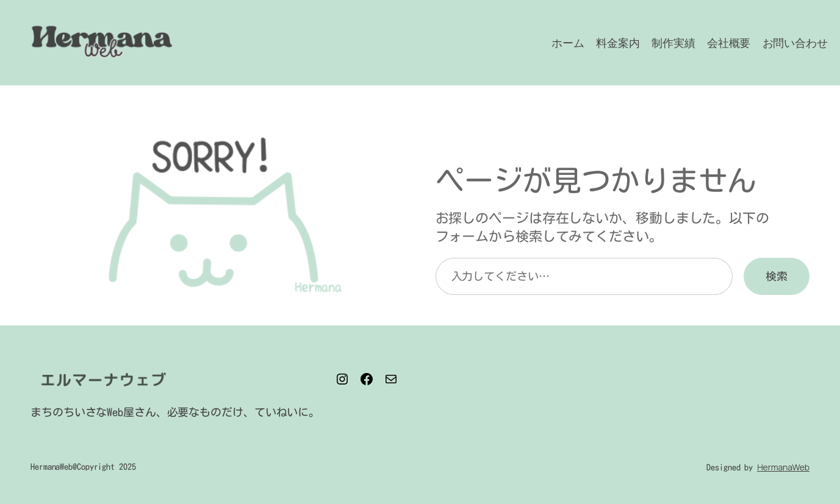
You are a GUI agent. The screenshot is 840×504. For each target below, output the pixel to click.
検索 (777, 276)
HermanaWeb (783, 467)
